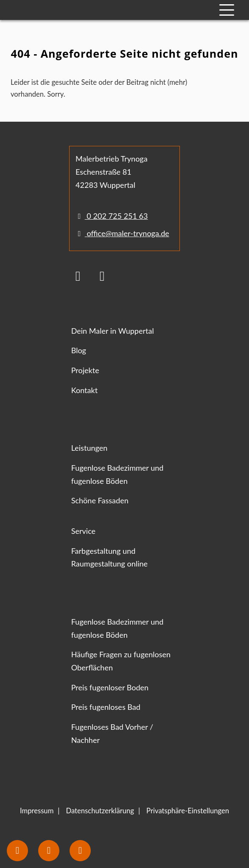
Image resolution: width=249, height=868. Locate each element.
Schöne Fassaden (100, 500)
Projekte (85, 370)
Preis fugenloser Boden (110, 687)
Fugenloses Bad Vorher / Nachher (112, 733)
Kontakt (85, 390)
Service (83, 531)
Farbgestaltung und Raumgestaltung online (109, 557)
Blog (79, 350)
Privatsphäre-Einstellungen (188, 811)
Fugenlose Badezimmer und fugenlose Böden (118, 474)
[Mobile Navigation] (227, 10)
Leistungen (90, 448)
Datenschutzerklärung (100, 811)
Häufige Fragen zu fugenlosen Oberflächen (121, 661)
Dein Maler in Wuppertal (113, 331)
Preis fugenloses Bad (106, 707)
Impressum (37, 811)
